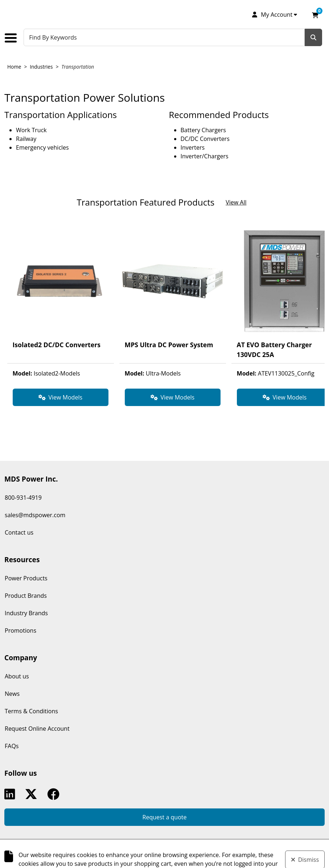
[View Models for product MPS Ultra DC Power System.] (173, 397)
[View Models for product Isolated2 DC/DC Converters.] (61, 397)
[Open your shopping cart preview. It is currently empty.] (315, 15)
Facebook (55, 794)
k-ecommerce (203, 851)
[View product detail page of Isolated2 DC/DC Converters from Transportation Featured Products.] (61, 295)
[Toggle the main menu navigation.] (13, 38)
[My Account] (274, 15)
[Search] (313, 37)
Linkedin (11, 794)
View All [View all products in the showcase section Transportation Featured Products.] (236, 202)
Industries (41, 67)
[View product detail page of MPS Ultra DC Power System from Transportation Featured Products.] (173, 295)
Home (14, 67)
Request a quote (165, 817)
